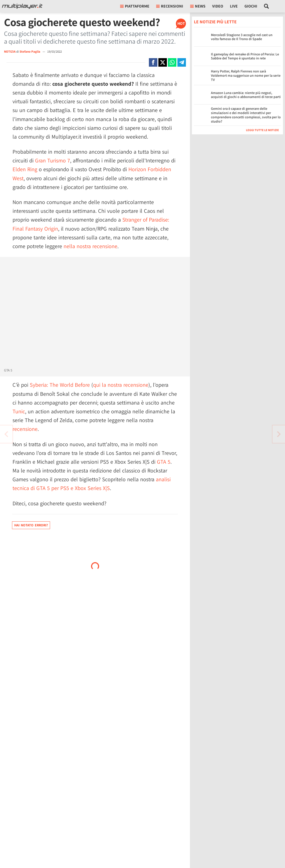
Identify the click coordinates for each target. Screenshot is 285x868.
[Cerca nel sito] (267, 6)
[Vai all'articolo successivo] (6, 434)
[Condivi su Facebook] (153, 62)
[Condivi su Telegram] (182, 62)
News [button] (198, 6)
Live (234, 6)
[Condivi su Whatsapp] (172, 62)
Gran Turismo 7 (53, 160)
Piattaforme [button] (135, 6)
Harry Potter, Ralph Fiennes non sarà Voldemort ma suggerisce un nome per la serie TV (246, 75)
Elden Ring (25, 169)
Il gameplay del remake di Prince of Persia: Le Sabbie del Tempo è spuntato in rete (245, 56)
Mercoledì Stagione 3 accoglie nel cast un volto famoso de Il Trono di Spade (242, 37)
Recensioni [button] (170, 6)
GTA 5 (164, 462)
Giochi (251, 6)
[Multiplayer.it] (22, 6)
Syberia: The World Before (60, 385)
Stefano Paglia (30, 52)
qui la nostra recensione (121, 385)
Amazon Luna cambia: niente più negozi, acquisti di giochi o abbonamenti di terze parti (246, 95)
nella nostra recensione (90, 246)
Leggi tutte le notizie (262, 130)
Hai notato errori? (31, 525)
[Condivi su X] (163, 62)
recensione (25, 429)
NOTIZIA (10, 52)
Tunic (19, 411)
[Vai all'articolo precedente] (279, 434)
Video (218, 6)
